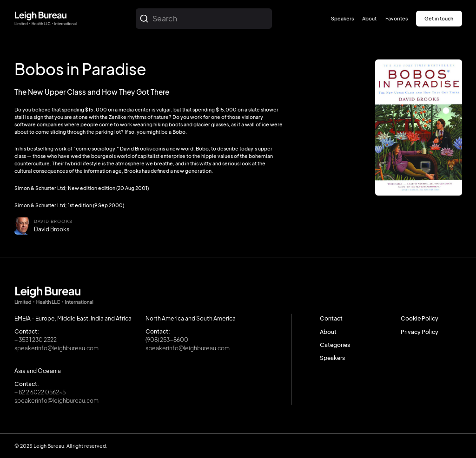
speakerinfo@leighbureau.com (56, 348)
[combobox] (204, 19)
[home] (46, 19)
